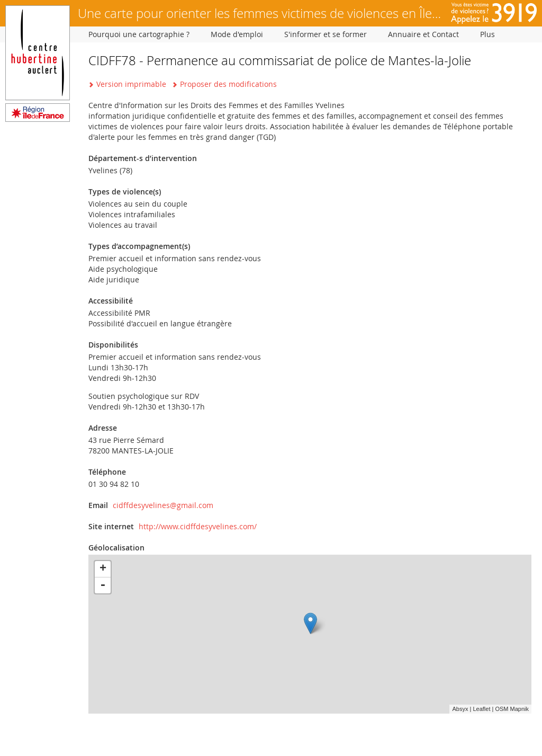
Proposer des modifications (228, 84)
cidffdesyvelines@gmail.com (163, 505)
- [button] (103, 585)
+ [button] (103, 569)
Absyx (460, 709)
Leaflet (481, 709)
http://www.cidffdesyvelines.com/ (198, 526)
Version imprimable (131, 84)
